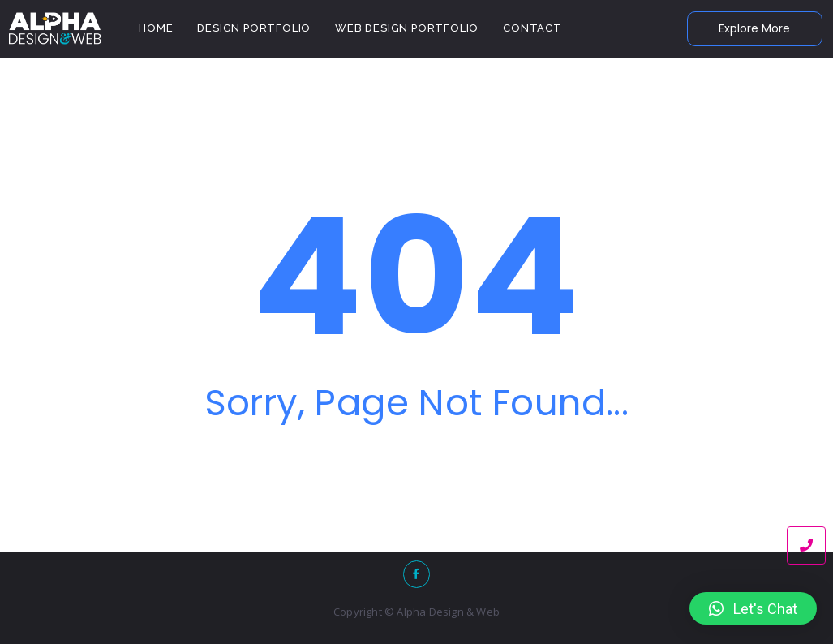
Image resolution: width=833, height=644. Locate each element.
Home (156, 28)
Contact (532, 28)
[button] (753, 608)
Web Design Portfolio (407, 28)
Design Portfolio (254, 28)
